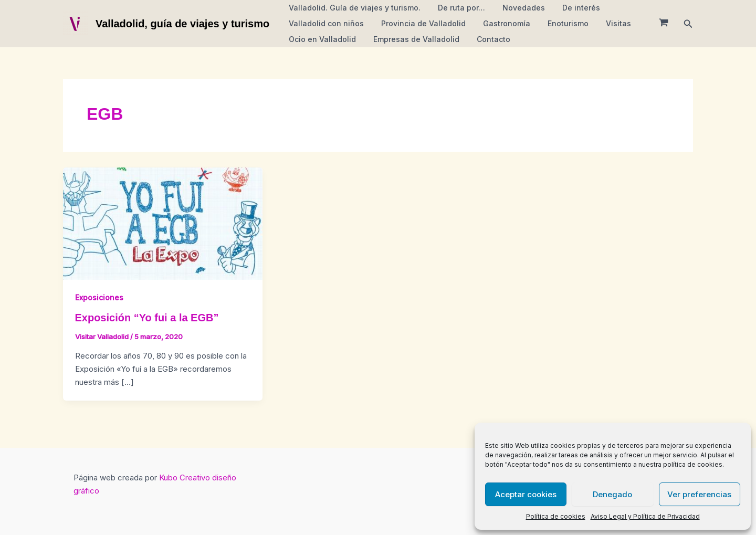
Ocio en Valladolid (321, 39)
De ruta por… (457, 8)
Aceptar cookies (526, 494)
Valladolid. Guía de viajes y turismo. (353, 8)
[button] (688, 24)
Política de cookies (556, 516)
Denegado (612, 494)
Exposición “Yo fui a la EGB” (147, 318)
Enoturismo (559, 23)
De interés (572, 8)
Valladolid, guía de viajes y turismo (182, 24)
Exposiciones (99, 297)
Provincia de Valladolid (419, 23)
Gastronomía (500, 23)
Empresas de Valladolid (412, 39)
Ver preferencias (699, 494)
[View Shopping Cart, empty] (664, 24)
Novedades (517, 8)
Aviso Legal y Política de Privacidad (645, 516)
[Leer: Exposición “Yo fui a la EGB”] (163, 223)
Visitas (606, 23)
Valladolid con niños (325, 23)
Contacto (487, 39)
